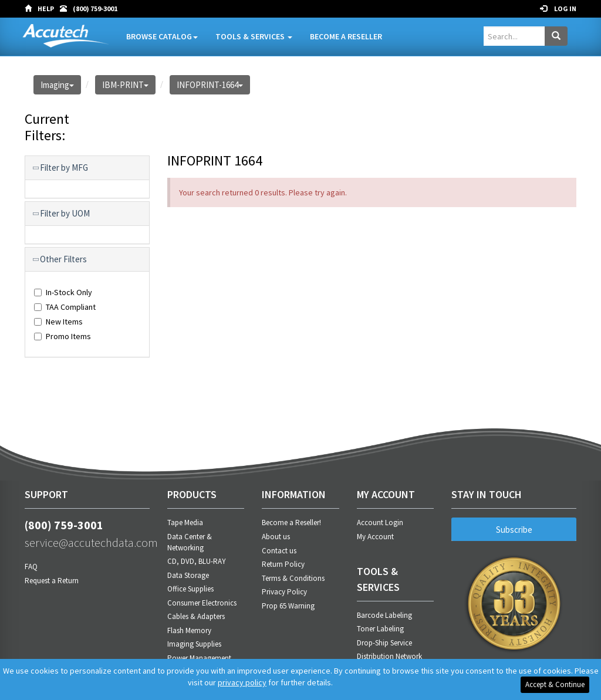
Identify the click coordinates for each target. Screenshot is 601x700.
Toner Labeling (380, 629)
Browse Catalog (162, 36)
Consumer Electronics (202, 603)
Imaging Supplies (194, 644)
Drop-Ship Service (384, 643)
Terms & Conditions (293, 578)
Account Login (380, 523)
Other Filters (60, 259)
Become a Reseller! (291, 523)
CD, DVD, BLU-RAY (197, 561)
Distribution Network (389, 656)
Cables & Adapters (196, 616)
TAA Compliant (65, 307)
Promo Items (63, 336)
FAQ (31, 567)
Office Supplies (190, 589)
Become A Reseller (346, 36)
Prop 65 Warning (288, 606)
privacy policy (242, 682)
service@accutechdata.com (87, 542)
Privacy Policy (284, 592)
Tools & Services (254, 36)
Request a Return (52, 581)
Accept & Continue (555, 684)
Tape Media (185, 523)
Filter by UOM (62, 214)
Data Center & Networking (190, 542)
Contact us (279, 551)
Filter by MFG (61, 168)
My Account (375, 537)
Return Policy (283, 564)
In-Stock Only (63, 292)
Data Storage (188, 575)
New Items (58, 322)
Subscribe (514, 530)
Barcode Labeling (384, 615)
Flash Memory (189, 630)
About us (276, 537)
